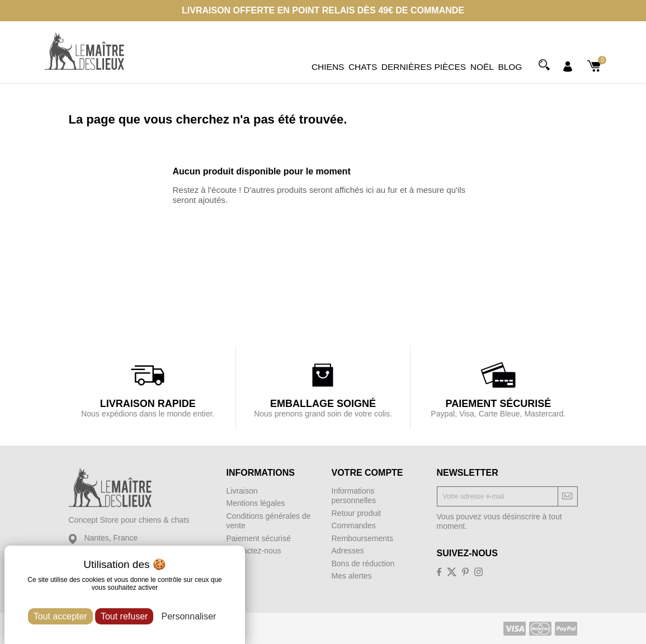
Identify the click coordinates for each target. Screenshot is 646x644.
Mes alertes (352, 576)
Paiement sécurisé (259, 538)
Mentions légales (256, 503)
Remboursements (363, 538)
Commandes (354, 525)
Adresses (348, 551)
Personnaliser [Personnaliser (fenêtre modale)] (189, 616)
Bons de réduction (363, 563)
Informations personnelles (354, 496)
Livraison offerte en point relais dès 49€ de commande (323, 10)
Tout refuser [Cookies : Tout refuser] (124, 616)
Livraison (242, 491)
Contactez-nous (254, 551)
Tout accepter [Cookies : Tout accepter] (60, 616)
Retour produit (357, 513)
